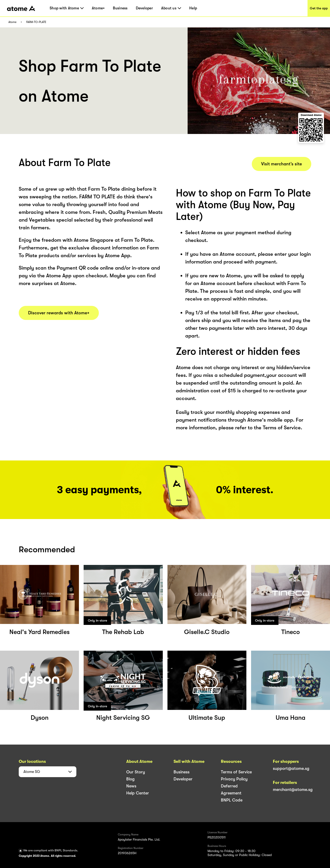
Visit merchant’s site (282, 164)
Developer (144, 8)
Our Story (136, 772)
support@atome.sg (291, 768)
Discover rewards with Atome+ (59, 313)
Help (193, 8)
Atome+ (98, 8)
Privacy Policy (234, 779)
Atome (12, 22)
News (131, 786)
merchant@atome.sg (293, 790)
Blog (130, 779)
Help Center (138, 793)
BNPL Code (232, 800)
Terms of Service (236, 772)
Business (120, 8)
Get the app (319, 8)
